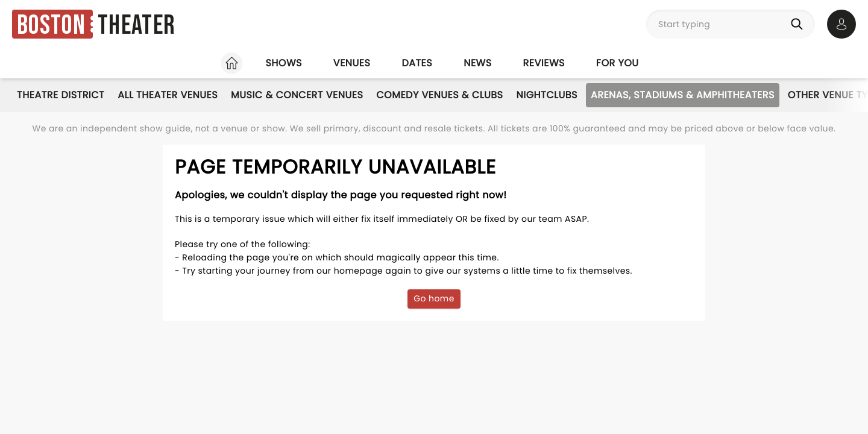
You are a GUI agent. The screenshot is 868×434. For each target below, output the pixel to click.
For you (618, 63)
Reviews (544, 63)
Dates (417, 63)
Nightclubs (547, 95)
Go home (434, 298)
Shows (283, 63)
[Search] (799, 24)
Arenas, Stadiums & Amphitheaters (683, 95)
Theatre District (61, 95)
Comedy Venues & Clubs (439, 95)
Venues (352, 63)
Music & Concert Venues (297, 95)
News (477, 63)
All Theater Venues (168, 95)
